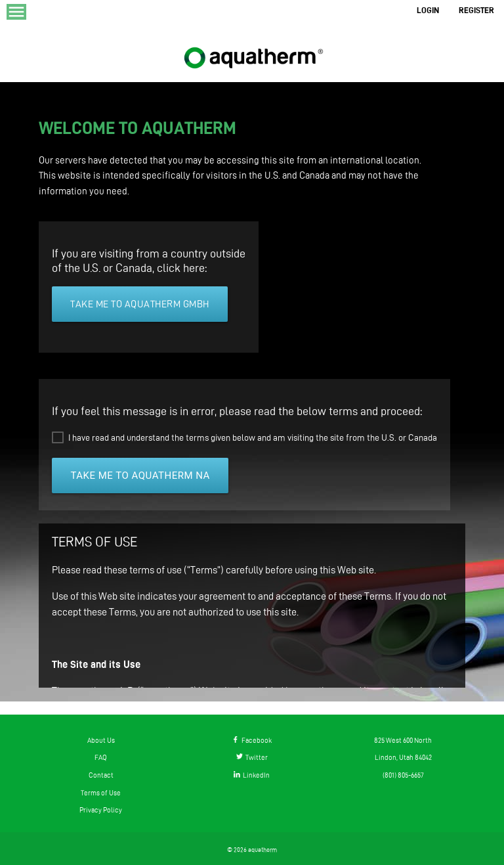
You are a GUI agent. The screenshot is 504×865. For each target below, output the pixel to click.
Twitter (252, 757)
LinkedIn (252, 775)
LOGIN (428, 10)
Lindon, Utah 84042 (403, 757)
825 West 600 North (403, 740)
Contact (101, 775)
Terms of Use (101, 793)
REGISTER (476, 10)
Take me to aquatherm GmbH (140, 304)
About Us (101, 740)
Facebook (252, 740)
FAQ (101, 757)
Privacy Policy (101, 810)
